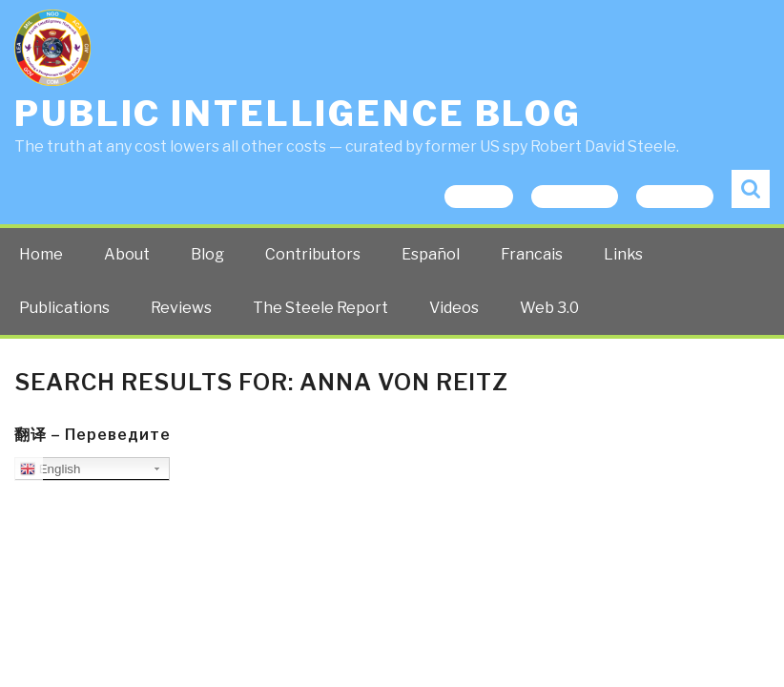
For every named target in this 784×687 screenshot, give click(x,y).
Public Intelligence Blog (298, 114)
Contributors (313, 254)
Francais (532, 254)
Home (41, 254)
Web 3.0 (549, 308)
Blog (207, 254)
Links (623, 254)
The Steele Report (320, 308)
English (50, 469)
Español (431, 254)
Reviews (181, 308)
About (127, 254)
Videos (454, 308)
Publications (64, 308)
